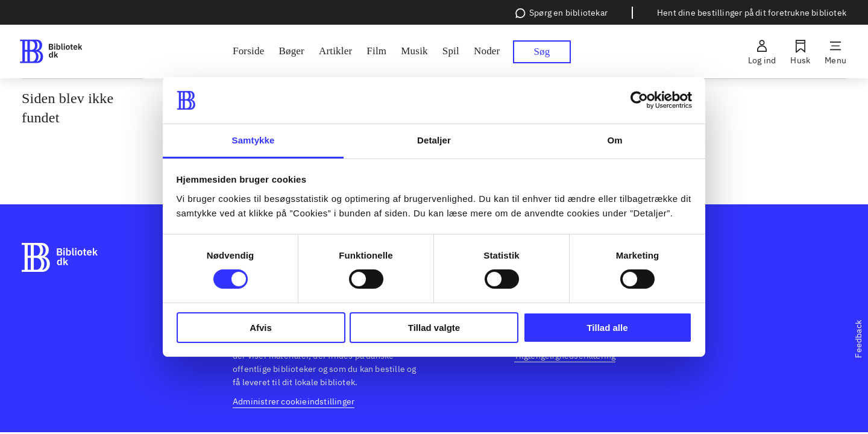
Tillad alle (607, 328)
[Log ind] (762, 52)
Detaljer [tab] (434, 140)
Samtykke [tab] (253, 140)
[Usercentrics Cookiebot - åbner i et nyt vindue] (639, 100)
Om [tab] (615, 140)
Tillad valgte (434, 328)
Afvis (261, 328)
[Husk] (800, 52)
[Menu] (835, 52)
